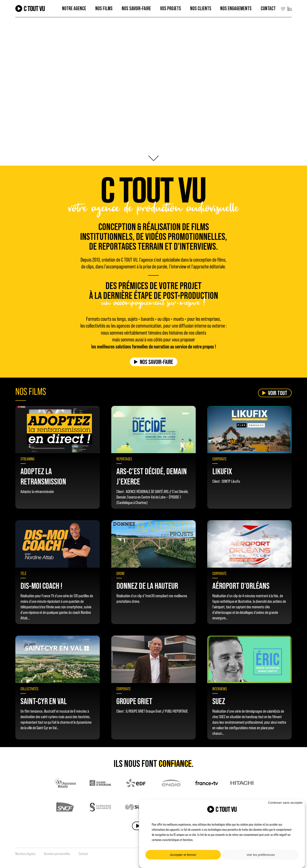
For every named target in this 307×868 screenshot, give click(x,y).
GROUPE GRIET (134, 701)
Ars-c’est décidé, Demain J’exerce (152, 476)
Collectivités (29, 689)
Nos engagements (236, 8)
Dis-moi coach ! (41, 586)
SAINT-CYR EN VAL (44, 701)
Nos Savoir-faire (136, 8)
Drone (121, 574)
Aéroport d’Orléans (241, 586)
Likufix (222, 471)
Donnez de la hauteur (147, 586)
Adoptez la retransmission (43, 476)
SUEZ (219, 701)
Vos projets (171, 8)
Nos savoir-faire (156, 362)
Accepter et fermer (183, 855)
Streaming (27, 459)
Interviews (220, 689)
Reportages (124, 459)
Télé (23, 574)
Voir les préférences (261, 855)
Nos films (104, 8)
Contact (268, 8)
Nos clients (201, 8)
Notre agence (74, 8)
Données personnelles (57, 854)
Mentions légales (25, 854)
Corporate (219, 459)
